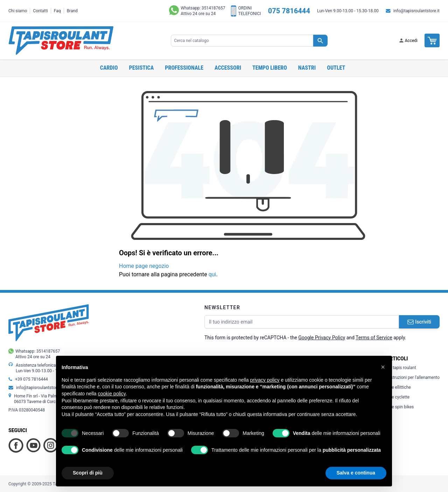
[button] (383, 367)
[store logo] (61, 41)
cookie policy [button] (112, 394)
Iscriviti (419, 322)
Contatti (40, 11)
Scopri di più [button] (88, 473)
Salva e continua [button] (356, 473)
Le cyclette (398, 397)
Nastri (307, 68)
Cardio (109, 68)
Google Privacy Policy (322, 338)
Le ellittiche (399, 387)
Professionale (184, 68)
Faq (57, 11)
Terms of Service (374, 338)
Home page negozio (144, 266)
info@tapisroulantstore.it (416, 11)
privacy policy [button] (265, 380)
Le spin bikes (400, 407)
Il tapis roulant (401, 368)
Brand (72, 11)
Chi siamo (18, 11)
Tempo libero (270, 68)
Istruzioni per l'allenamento (413, 377)
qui (212, 274)
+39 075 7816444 (31, 379)
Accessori (228, 68)
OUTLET (336, 68)
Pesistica (142, 68)
